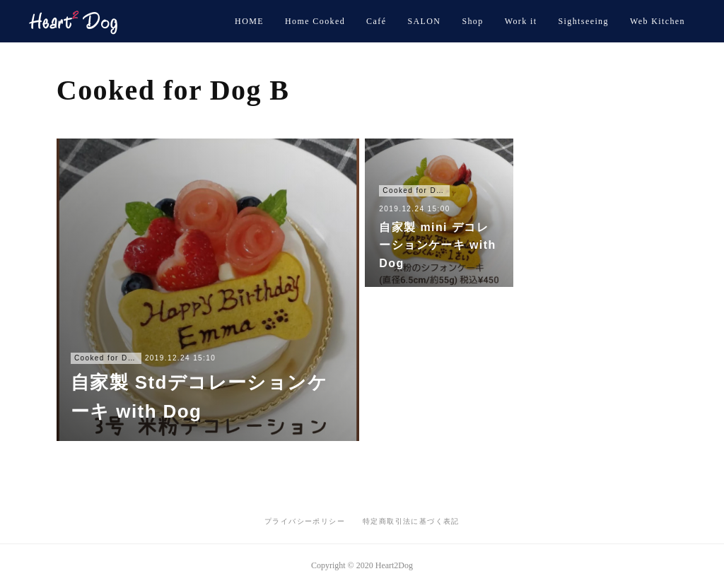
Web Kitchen (658, 21)
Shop (472, 21)
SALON (424, 21)
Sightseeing (584, 21)
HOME (249, 21)
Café (376, 21)
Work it (521, 21)
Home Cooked (315, 21)
